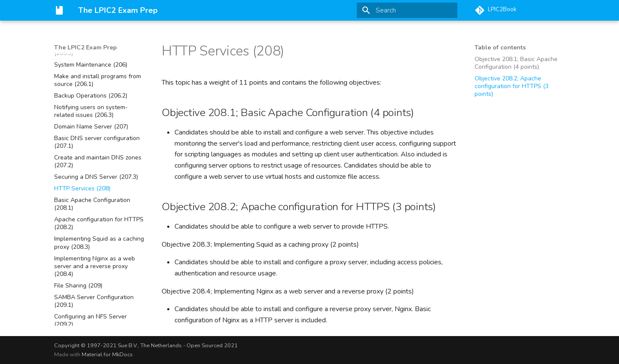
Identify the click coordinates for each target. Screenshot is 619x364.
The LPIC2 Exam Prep (86, 48)
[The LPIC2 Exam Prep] (59, 10)
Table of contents (500, 48)
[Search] (407, 10)
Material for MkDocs (107, 355)
